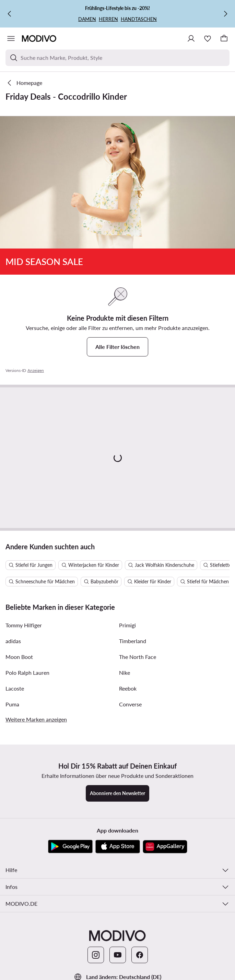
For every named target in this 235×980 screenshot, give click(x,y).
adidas (13, 641)
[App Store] (118, 847)
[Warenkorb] (224, 38)
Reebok (128, 688)
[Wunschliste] (208, 38)
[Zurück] (10, 14)
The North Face (138, 657)
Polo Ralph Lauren (27, 673)
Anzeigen (36, 370)
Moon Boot (19, 657)
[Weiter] (225, 14)
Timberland (133, 641)
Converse (130, 704)
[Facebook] (140, 955)
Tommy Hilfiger (24, 625)
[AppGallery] (165, 847)
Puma (12, 704)
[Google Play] (70, 847)
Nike (125, 673)
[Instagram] (96, 955)
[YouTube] (118, 955)
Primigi (127, 625)
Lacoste (15, 688)
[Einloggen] (191, 38)
